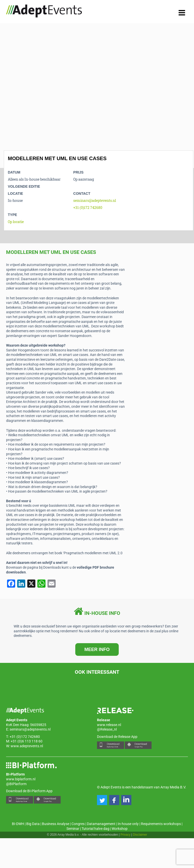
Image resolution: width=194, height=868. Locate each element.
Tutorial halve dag (95, 829)
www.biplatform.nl (21, 779)
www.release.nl (109, 725)
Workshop (120, 829)
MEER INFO (97, 649)
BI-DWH (18, 824)
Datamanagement (101, 824)
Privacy (125, 835)
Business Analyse (56, 824)
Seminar (73, 829)
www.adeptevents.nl (27, 746)
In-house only (128, 824)
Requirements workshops (161, 824)
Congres (78, 824)
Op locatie (16, 222)
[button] (102, 800)
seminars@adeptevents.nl (95, 200)
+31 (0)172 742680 (88, 208)
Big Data (33, 824)
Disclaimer (140, 835)
